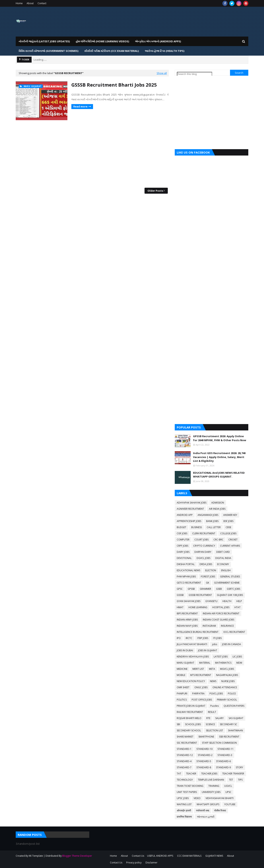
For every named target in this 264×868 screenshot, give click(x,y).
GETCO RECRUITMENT (189, 583)
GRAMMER (205, 589)
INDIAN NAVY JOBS (187, 626)
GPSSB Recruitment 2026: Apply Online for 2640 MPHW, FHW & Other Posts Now (220, 438)
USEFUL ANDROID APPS (160, 856)
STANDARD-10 (204, 749)
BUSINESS (197, 527)
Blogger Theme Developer (77, 856)
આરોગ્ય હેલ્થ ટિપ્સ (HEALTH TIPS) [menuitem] (165, 51)
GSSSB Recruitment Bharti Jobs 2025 (114, 85)
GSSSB (180, 595)
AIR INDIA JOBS (217, 509)
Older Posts (155, 191)
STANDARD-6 (223, 761)
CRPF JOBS (182, 546)
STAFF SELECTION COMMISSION (219, 743)
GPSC (180, 589)
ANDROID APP (185, 515)
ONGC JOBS (201, 687)
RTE (208, 718)
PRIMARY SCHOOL (227, 700)
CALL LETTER (214, 527)
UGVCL (228, 786)
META (212, 669)
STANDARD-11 (226, 749)
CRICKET (233, 540)
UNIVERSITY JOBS (211, 792)
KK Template (36, 856)
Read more (80, 106)
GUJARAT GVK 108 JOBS (230, 595)
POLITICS (182, 700)
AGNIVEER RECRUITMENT (190, 509)
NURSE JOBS (228, 681)
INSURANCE (227, 626)
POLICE (232, 694)
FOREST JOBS (208, 577)
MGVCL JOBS (227, 669)
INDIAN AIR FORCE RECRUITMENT (221, 613)
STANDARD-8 (204, 767)
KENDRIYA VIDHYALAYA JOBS (193, 657)
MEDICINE (182, 669)
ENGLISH (226, 570)
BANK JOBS (212, 521)
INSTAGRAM (209, 626)
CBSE (228, 527)
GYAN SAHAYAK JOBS (189, 601)
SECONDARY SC (229, 724)
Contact (42, 3)
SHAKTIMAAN (235, 730)
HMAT (180, 607)
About (30, 3)
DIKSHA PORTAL (186, 564)
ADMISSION (218, 503)
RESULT (212, 712)
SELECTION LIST (214, 730)
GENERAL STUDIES (230, 577)
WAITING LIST (184, 804)
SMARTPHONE (206, 737)
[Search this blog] (195, 74)
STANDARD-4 (184, 761)
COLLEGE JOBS (228, 533)
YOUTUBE (230, 804)
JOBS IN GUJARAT (208, 650)
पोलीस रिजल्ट (220, 810)
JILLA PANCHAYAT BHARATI (192, 644)
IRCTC (189, 638)
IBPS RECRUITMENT (187, 613)
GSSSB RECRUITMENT (200, 595)
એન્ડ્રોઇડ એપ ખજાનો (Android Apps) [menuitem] (158, 41)
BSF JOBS (228, 521)
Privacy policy (134, 863)
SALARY (219, 718)
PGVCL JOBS (216, 694)
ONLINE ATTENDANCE (225, 687)
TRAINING (214, 786)
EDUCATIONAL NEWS (188, 570)
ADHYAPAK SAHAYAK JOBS (192, 503)
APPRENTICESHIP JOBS (189, 521)
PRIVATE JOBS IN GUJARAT (191, 706)
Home (19, 3)
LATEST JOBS (221, 657)
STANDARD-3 (225, 755)
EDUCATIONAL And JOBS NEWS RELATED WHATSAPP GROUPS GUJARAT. (219, 475)
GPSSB (191, 589)
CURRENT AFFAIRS (230, 546)
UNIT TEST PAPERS (187, 792)
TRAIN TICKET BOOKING (190, 786)
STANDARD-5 (204, 761)
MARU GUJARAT (185, 663)
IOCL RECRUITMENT (234, 632)
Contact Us (138, 856)
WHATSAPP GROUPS (208, 804)
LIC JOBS (237, 657)
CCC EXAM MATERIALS (189, 856)
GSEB (219, 589)
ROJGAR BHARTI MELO (189, 718)
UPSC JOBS (183, 798)
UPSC (228, 792)
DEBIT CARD (223, 552)
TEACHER (191, 774)
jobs (215, 644)
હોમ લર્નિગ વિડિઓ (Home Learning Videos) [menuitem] (102, 41)
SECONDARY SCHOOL (189, 730)
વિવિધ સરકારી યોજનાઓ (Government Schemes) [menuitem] (49, 51)
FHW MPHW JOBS (186, 577)
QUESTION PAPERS (234, 706)
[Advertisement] (92, 154)
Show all (162, 73)
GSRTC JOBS (233, 589)
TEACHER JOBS (209, 774)
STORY (239, 767)
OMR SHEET (183, 687)
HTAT (237, 607)
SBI (178, 724)
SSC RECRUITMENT (187, 743)
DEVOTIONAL (184, 558)
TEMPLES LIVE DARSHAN (211, 780)
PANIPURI (182, 694)
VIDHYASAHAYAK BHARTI (220, 798)
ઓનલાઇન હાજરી (206, 817)
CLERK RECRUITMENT (204, 533)
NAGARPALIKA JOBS (227, 675)
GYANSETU (211, 601)
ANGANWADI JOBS (208, 515)
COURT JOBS (201, 540)
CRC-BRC (218, 540)
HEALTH (227, 601)
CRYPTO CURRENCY (204, 546)
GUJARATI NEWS (214, 856)
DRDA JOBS (206, 564)
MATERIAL (205, 663)
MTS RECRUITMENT (201, 675)
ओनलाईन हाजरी (184, 810)
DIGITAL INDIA (223, 558)
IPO (179, 638)
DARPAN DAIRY (203, 552)
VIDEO (197, 798)
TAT (179, 774)
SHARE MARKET (185, 737)
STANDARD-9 (223, 767)
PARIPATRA (198, 694)
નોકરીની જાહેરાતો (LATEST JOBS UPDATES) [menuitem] (44, 41)
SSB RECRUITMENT (229, 737)
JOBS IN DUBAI (185, 650)
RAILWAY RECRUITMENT (190, 712)
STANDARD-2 (205, 755)
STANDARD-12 (185, 755)
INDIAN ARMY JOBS (187, 620)
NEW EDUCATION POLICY (191, 681)
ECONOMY (223, 564)
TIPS (240, 780)
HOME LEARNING (198, 607)
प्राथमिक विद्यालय (184, 817)
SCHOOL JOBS (193, 724)
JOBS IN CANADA (231, 644)
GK (208, 583)
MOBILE (181, 675)
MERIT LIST (198, 669)
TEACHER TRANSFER (233, 774)
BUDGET (181, 527)
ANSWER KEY (230, 515)
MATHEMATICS (223, 663)
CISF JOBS (182, 533)
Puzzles (214, 706)
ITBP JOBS (203, 638)
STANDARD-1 (184, 749)
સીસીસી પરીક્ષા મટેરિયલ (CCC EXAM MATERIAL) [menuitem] (112, 51)
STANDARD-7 (184, 767)
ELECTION (211, 570)
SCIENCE (210, 724)
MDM (239, 663)
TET (231, 780)
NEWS (213, 681)
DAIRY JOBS (183, 552)
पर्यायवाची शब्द (203, 810)
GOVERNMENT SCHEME (227, 583)
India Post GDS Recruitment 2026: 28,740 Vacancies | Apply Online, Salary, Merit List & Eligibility (219, 457)
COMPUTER (183, 540)
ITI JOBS (217, 638)
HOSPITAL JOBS (221, 607)
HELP (239, 601)
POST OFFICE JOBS (202, 700)
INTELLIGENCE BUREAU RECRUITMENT (198, 632)
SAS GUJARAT (236, 718)
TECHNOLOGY (185, 780)
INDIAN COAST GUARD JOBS (218, 620)
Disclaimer (151, 863)
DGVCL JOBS (203, 558)
